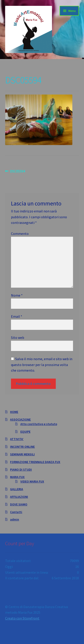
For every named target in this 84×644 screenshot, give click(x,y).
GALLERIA (17, 489)
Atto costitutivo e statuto (39, 424)
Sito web (18, 337)
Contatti (16, 512)
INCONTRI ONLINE (22, 447)
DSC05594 (17, 171)
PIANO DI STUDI (21, 470)
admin (15, 519)
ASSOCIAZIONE (20, 419)
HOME (14, 412)
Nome (17, 295)
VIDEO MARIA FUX (32, 481)
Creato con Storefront (22, 618)
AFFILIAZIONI (19, 497)
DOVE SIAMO (19, 504)
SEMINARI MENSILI (22, 454)
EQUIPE (25, 432)
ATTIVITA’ (17, 439)
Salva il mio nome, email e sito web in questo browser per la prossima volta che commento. (42, 365)
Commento (20, 234)
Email (17, 316)
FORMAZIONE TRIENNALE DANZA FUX (35, 462)
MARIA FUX (17, 477)
